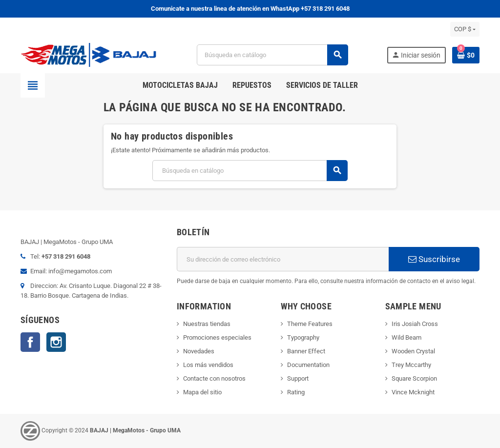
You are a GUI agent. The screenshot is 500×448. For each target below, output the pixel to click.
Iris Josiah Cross (415, 324)
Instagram (56, 342)
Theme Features (310, 324)
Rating (296, 392)
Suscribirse (434, 259)
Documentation (308, 365)
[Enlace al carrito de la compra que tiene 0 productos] (466, 55)
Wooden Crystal (413, 351)
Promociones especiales (217, 337)
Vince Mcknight (413, 392)
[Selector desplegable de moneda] (465, 29)
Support (298, 378)
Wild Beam (406, 337)
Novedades (199, 351)
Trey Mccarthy (411, 365)
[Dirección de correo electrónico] (283, 259)
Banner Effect (306, 351)
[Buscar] (272, 55)
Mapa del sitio (202, 392)
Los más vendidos (208, 365)
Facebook (30, 342)
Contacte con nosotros (214, 378)
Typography (303, 337)
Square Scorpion (414, 378)
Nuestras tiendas (207, 324)
